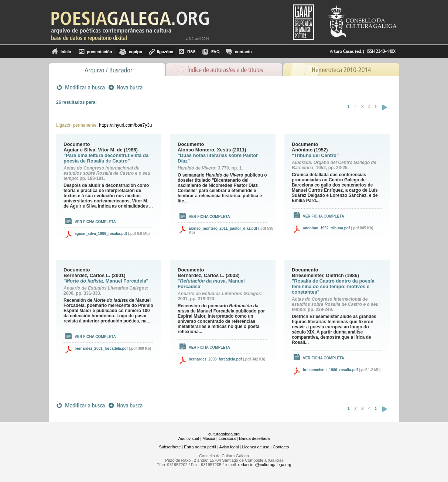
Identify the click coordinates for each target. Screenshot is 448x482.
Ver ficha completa (95, 222)
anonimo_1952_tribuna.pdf (326, 228)
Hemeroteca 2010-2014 (341, 69)
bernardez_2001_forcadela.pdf (101, 348)
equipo (131, 52)
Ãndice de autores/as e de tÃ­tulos (224, 69)
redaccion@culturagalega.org (265, 465)
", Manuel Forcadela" (106, 281)
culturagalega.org (224, 434)
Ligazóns (160, 52)
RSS (187, 52)
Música (209, 438)
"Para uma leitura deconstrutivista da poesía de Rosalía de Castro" (106, 158)
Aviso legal (229, 447)
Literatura (227, 438)
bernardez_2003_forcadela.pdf (215, 359)
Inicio (62, 52)
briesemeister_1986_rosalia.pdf (330, 370)
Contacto (281, 447)
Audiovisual (189, 438)
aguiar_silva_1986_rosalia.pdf (101, 234)
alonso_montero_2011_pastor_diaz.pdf (223, 228)
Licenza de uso (256, 447)
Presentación (95, 52)
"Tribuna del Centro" (315, 155)
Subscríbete (170, 447)
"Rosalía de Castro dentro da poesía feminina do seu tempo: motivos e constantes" (333, 286)
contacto (238, 52)
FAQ (211, 52)
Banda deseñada (254, 438)
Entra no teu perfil (200, 447)
